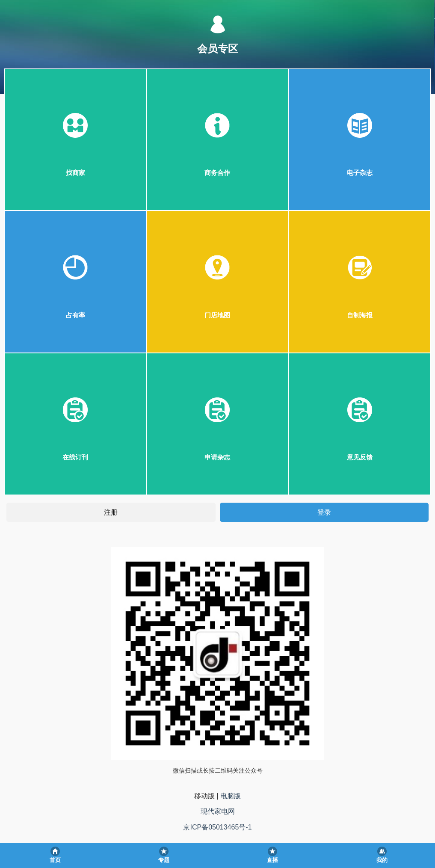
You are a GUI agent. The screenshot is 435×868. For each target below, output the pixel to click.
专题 (164, 860)
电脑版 (231, 796)
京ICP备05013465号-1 (217, 827)
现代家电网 (218, 811)
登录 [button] (324, 512)
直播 (272, 860)
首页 (55, 860)
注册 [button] (111, 512)
